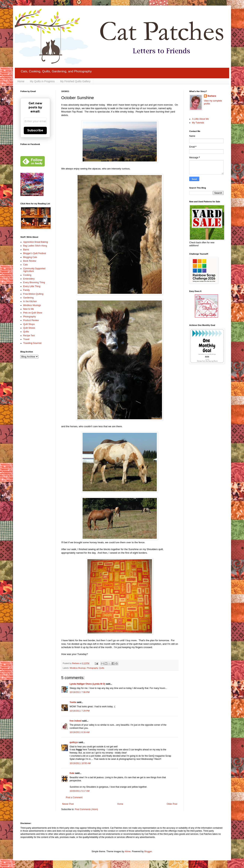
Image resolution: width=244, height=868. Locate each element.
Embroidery (29, 279)
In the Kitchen (30, 301)
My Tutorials (198, 123)
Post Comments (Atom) (86, 809)
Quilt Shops (29, 324)
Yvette (73, 702)
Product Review (31, 320)
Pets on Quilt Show (33, 313)
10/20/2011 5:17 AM (80, 791)
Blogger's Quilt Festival (35, 253)
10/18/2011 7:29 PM (80, 711)
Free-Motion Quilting (33, 294)
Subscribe (35, 130)
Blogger (148, 851)
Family (26, 290)
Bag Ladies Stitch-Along (35, 246)
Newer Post (68, 804)
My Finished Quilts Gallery (75, 81)
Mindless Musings (78, 668)
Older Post (172, 804)
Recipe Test (29, 336)
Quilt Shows (29, 328)
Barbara (212, 96)
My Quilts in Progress (42, 81)
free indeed (76, 721)
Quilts (102, 668)
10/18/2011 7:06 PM (80, 692)
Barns (26, 250)
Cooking (27, 275)
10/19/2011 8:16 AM (80, 732)
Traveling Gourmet (32, 343)
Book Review (30, 261)
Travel (26, 339)
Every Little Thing (32, 286)
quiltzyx (74, 742)
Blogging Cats (30, 257)
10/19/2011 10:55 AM (80, 763)
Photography (92, 668)
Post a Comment (74, 797)
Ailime (128, 851)
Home (21, 81)
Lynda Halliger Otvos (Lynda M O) (87, 684)
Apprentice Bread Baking (36, 242)
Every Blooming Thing (34, 282)
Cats (26, 265)
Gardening (28, 298)
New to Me (28, 309)
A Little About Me (200, 119)
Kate (72, 773)
